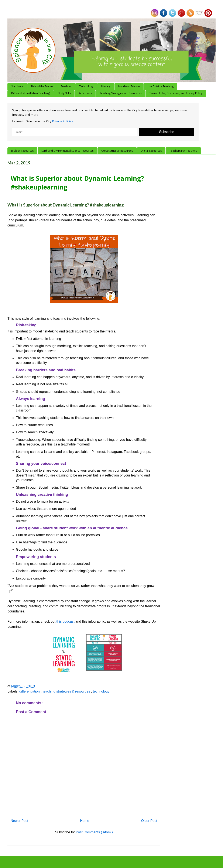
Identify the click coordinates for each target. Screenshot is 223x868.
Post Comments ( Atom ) (94, 832)
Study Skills (64, 93)
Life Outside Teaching (161, 86)
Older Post (149, 821)
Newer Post (19, 821)
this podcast (65, 621)
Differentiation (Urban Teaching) (31, 93)
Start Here (17, 86)
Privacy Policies (63, 121)
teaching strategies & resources (67, 691)
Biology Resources (22, 151)
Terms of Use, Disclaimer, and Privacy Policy (176, 93)
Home (85, 821)
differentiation (30, 691)
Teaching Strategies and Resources (121, 93)
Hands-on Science (129, 86)
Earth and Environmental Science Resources (67, 151)
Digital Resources (151, 151)
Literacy (106, 86)
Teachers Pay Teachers (183, 151)
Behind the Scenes (42, 86)
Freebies (66, 86)
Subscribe (167, 132)
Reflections (85, 93)
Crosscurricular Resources (117, 151)
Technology (86, 86)
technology (101, 691)
